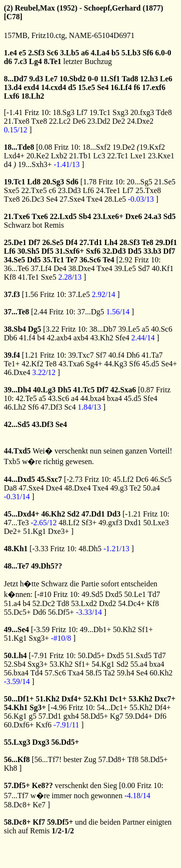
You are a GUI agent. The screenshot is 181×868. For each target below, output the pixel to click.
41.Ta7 (152, 355)
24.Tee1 (108, 190)
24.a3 (153, 216)
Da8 (10, 488)
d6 (8, 61)
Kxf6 (44, 725)
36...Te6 (16, 268)
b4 (41, 338)
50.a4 (151, 488)
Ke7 (39, 805)
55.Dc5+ (17, 612)
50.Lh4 (15, 655)
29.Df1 (166, 242)
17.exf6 (153, 87)
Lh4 (111, 242)
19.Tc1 (100, 112)
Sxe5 (12, 190)
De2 (119, 121)
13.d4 (13, 87)
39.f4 (12, 355)
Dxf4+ (71, 699)
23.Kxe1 (161, 156)
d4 (8, 164)
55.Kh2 (141, 707)
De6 (79, 121)
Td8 (63, 603)
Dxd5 (114, 594)
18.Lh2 (33, 96)
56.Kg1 (15, 716)
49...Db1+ (95, 629)
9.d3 (36, 79)
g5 (33, 716)
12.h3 (149, 79)
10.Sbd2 (73, 79)
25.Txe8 (148, 190)
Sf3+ (89, 523)
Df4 (72, 242)
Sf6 (148, 53)
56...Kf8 (17, 759)
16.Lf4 (121, 87)
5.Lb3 (131, 53)
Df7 (35, 242)
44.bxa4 (92, 398)
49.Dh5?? (46, 566)
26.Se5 (53, 242)
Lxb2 (59, 156)
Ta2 (109, 673)
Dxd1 (133, 523)
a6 (85, 53)
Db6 (11, 338)
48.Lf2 (69, 523)
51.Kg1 (35, 531)
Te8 (148, 242)
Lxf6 (12, 96)
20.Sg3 (53, 182)
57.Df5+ (17, 785)
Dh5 (64, 390)
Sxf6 (93, 251)
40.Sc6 (162, 329)
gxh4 (71, 716)
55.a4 (139, 664)
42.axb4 (59, 338)
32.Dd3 (114, 251)
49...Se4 (16, 629)
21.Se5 (165, 182)
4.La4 (100, 53)
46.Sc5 (161, 479)
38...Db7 (103, 329)
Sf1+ (145, 629)
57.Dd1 (50, 716)
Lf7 (82, 112)
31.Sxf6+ (70, 251)
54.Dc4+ (132, 603)
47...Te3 (16, 523)
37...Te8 (16, 312)
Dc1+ (118, 699)
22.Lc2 (60, 121)
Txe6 (40, 216)
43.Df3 (43, 424)
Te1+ (12, 364)
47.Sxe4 (31, 488)
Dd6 (40, 612)
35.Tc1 (53, 260)
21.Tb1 (80, 156)
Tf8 (133, 759)
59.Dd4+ (139, 716)
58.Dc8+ (17, 805)
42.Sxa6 (123, 390)
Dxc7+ (165, 699)
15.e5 (87, 87)
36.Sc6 (90, 260)
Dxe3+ (58, 531)
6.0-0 (163, 53)
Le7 (51, 79)
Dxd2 (108, 603)
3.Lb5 (70, 53)
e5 (22, 53)
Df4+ (163, 707)
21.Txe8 (17, 121)
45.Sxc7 (49, 479)
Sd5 (169, 216)
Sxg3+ (39, 638)
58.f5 (93, 673)
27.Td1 (91, 242)
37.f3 (12, 294)
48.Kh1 (16, 549)
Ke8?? (42, 785)
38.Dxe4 (82, 268)
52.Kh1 (95, 699)
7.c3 (21, 61)
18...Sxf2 (97, 147)
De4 (60, 268)
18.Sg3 (63, 112)
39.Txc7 (81, 355)
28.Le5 (115, 199)
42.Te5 (26, 398)
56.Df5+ (61, 612)
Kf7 (39, 822)
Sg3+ (38, 707)
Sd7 (144, 268)
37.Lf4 (41, 268)
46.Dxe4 (17, 372)
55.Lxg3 (17, 742)
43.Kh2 (102, 338)
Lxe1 (138, 156)
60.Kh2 (161, 673)
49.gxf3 (110, 523)
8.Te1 (53, 61)
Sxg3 (120, 112)
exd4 (31, 87)
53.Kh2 (61, 664)
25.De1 (15, 242)
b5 (116, 53)
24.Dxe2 (140, 121)
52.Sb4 (15, 664)
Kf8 (10, 277)
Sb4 (85, 216)
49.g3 (119, 488)
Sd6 (72, 182)
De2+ (13, 531)
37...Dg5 (91, 312)
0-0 (93, 79)
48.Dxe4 (77, 488)
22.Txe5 (34, 190)
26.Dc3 (33, 199)
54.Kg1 (103, 664)
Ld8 (34, 182)
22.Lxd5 (63, 216)
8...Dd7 (15, 79)
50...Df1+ (19, 699)
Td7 (154, 594)
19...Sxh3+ (35, 164)
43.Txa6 (71, 364)
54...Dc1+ (112, 707)
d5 (72, 87)
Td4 (37, 673)
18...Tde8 (19, 147)
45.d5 (151, 364)
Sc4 (70, 407)
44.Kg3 (116, 364)
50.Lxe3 (156, 523)
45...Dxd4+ (22, 514)
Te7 (71, 260)
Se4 (103, 87)
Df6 (160, 716)
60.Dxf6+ (19, 725)
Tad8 (130, 79)
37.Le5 (79, 294)
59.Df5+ (60, 822)
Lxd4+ (14, 156)
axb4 (81, 338)
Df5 (48, 251)
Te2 (135, 488)
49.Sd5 (92, 594)
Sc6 (52, 53)
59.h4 (125, 673)
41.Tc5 (84, 390)
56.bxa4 (16, 673)
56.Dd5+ (65, 742)
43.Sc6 (58, 398)
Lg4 (35, 61)
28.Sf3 (130, 242)
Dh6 (133, 355)
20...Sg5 (140, 182)
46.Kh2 (53, 514)
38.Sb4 (15, 329)
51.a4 (12, 603)
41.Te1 (28, 277)
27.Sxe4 (72, 199)
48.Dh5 (90, 549)
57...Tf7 (16, 796)
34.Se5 (14, 260)
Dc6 (142, 479)
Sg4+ (94, 364)
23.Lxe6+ (108, 216)
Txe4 (94, 199)
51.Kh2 (48, 699)
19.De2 (124, 147)
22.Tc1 (118, 156)
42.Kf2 (33, 364)
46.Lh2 (15, 407)
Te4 (109, 260)
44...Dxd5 (19, 479)
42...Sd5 (17, 424)
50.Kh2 (125, 629)
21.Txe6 (17, 216)
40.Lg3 (44, 390)
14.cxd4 (54, 87)
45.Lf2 (123, 479)
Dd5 (135, 251)
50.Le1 (135, 594)
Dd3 (113, 514)
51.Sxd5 (139, 655)
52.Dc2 (44, 603)
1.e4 (10, 53)
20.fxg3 (142, 112)
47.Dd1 (93, 514)
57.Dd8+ (112, 759)
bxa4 (115, 398)
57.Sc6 (56, 673)
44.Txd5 (17, 451)
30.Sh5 (28, 251)
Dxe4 (54, 488)
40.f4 (116, 355)
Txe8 (39, 121)
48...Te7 (16, 566)
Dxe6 (134, 216)
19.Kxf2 (152, 147)
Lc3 (99, 156)
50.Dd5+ (91, 655)
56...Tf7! (48, 759)
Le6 (166, 79)
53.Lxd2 (84, 603)
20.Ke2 (38, 156)
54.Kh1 (16, 707)
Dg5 (35, 329)
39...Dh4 (17, 390)
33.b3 (152, 251)
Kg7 (117, 716)
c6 (52, 190)
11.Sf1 (110, 79)
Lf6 (89, 190)
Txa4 (76, 673)
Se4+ (169, 364)
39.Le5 (125, 268)
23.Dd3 (70, 190)
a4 (75, 398)
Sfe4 (122, 338)
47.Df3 (51, 407)
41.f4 (27, 338)
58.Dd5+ (94, 716)
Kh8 (11, 768)
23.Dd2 (99, 121)
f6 (137, 87)
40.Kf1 (163, 268)
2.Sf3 (36, 53)
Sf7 (101, 355)
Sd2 (73, 514)
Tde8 (164, 112)
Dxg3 (41, 742)
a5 (146, 329)
